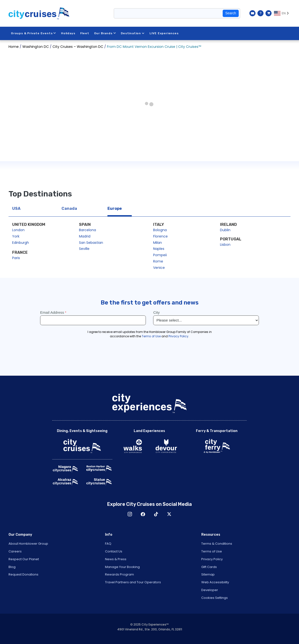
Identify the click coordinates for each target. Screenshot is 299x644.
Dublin (225, 230)
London (18, 230)
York (16, 236)
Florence (160, 236)
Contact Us (114, 551)
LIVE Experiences (164, 33)
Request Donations (23, 574)
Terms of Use (212, 551)
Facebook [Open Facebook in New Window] (143, 514)
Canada (69, 208)
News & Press (116, 559)
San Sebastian (91, 243)
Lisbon (225, 245)
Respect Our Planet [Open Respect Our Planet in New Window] (24, 559)
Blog (12, 567)
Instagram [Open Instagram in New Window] (130, 514)
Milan (158, 243)
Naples (159, 249)
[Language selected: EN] (282, 13)
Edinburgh (21, 243)
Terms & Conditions (217, 544)
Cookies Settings (215, 598)
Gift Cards (209, 567)
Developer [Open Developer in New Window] (210, 590)
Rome (158, 261)
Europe (115, 208)
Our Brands (105, 33)
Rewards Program (119, 574)
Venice (159, 268)
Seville (84, 249)
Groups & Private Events (34, 33)
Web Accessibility (215, 582)
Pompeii (160, 255)
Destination (133, 33)
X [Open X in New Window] (169, 514)
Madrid (85, 236)
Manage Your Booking (122, 567)
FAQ (108, 544)
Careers (15, 551)
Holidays (68, 33)
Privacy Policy (212, 559)
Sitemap (208, 574)
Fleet (85, 33)
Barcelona (88, 230)
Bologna (160, 230)
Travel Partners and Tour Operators (133, 582)
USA (16, 208)
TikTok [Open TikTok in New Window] (156, 514)
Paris (16, 258)
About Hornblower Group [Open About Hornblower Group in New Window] (28, 544)
